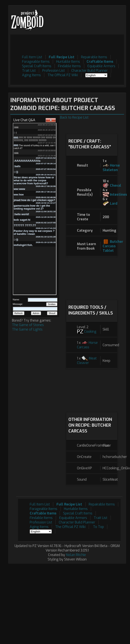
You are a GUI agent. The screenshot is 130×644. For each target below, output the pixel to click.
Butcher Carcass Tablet (113, 246)
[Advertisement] (92, 278)
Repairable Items (94, 57)
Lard (114, 203)
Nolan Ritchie (76, 555)
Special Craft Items (37, 66)
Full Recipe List (62, 57)
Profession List (54, 71)
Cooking (90, 332)
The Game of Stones (28, 325)
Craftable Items (100, 62)
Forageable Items (36, 62)
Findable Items (69, 66)
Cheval (116, 186)
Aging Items (31, 75)
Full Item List (32, 57)
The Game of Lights (27, 329)
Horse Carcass (87, 345)
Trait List (29, 71)
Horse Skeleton (111, 168)
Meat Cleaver (87, 361)
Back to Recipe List (74, 117)
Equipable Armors (101, 66)
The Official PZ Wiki (63, 75)
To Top (98, 527)
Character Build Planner (90, 71)
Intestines (118, 195)
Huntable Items (68, 62)
